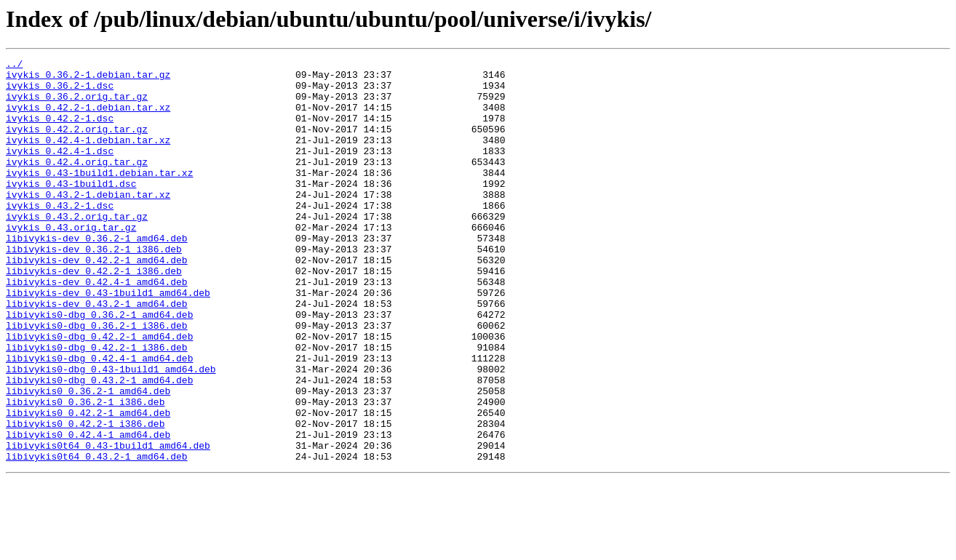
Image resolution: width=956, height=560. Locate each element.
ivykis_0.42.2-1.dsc (60, 131)
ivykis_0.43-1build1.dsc (71, 209)
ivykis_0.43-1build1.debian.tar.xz (99, 196)
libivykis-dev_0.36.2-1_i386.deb (94, 288)
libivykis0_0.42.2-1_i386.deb (85, 497)
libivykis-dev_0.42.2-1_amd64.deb (97, 301)
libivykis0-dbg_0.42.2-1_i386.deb (97, 406)
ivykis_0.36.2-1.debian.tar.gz (88, 79)
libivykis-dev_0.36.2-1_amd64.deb (97, 275)
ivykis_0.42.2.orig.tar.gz (77, 144)
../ (14, 65)
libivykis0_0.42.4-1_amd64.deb (88, 511)
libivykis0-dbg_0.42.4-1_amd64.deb (99, 419)
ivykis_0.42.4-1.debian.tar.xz (88, 157)
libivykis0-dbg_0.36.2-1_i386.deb (97, 380)
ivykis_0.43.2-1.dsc (60, 236)
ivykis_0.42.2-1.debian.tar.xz (88, 118)
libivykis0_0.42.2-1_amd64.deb (88, 484)
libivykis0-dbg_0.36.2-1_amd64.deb (99, 367)
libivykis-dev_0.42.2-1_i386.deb (94, 314)
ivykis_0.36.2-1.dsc (60, 92)
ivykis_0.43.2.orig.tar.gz (77, 249)
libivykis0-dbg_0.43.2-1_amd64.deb (99, 445)
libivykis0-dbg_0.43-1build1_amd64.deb (111, 432)
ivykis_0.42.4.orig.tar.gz (77, 183)
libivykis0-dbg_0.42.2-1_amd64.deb (99, 393)
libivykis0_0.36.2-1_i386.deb (85, 471)
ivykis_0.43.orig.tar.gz (71, 262)
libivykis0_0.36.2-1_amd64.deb (88, 458)
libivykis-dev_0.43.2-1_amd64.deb (97, 353)
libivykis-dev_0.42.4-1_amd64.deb (97, 327)
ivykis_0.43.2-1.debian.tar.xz (88, 223)
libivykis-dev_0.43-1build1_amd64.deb (108, 340)
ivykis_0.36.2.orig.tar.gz (77, 105)
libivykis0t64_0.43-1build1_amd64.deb (108, 524)
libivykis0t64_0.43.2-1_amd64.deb (97, 537)
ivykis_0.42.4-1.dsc (60, 170)
